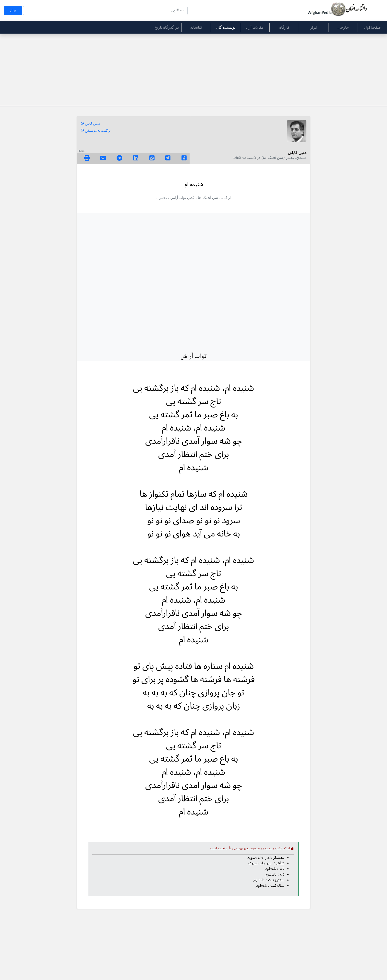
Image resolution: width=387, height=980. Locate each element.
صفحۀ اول (372, 27)
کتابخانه (196, 27)
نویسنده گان (226, 27)
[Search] (105, 11)
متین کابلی (90, 124)
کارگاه (284, 27)
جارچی (343, 27)
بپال (13, 10)
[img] (87, 158)
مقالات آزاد (255, 27)
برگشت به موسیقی (96, 131)
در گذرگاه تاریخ (167, 27)
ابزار (314, 27)
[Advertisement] (193, 69)
